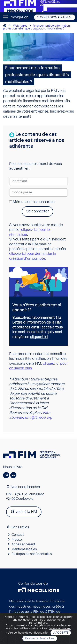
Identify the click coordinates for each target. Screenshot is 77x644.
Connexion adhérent (55, 17)
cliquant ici (39, 337)
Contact (18, 535)
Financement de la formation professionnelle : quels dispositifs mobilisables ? (36, 27)
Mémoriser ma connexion (32, 202)
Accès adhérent (23, 544)
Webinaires (20, 26)
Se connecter (37, 211)
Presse (17, 540)
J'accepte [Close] (61, 633)
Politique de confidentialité (32, 554)
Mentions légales (24, 549)
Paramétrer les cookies (40, 638)
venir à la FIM (24, 511)
